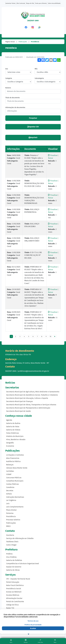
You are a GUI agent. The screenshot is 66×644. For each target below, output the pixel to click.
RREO (8, 526)
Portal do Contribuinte (15, 602)
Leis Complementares (15, 507)
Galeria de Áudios (13, 423)
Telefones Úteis (12, 542)
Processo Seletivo (13, 520)
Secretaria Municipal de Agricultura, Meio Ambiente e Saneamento (33, 392)
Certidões (10, 471)
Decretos (10, 491)
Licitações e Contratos (15, 455)
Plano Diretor (11, 510)
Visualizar (53, 155)
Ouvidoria (10, 535)
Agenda (9, 420)
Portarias (10, 513)
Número (8, 88)
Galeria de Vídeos (13, 430)
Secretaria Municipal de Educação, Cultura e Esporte (27, 398)
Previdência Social (14, 589)
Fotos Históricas (13, 433)
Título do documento (13, 98)
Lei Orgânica (11, 500)
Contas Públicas (12, 484)
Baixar (51, 158)
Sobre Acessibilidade (54, 3)
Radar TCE (10, 608)
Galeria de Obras (13, 570)
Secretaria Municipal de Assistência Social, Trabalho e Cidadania (32, 395)
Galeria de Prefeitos (14, 560)
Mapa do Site (30, 3)
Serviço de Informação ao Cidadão (20, 538)
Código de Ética (12, 605)
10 (50, 337)
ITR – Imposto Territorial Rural (18, 579)
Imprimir (33, 137)
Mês (36, 69)
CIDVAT (9, 474)
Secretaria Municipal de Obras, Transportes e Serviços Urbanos (31, 405)
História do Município (15, 436)
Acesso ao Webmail (14, 592)
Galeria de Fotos (13, 427)
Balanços (10, 465)
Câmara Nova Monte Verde (17, 468)
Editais (9, 494)
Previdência (35, 42)
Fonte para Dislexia (41, 3)
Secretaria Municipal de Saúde (18, 411)
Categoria (9, 78)
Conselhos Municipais (15, 481)
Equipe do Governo (14, 567)
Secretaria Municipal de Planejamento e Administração (28, 408)
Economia (10, 446)
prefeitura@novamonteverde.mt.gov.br (34, 371)
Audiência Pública (13, 461)
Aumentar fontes (11, 3)
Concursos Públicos (14, 478)
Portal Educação (13, 582)
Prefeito (9, 554)
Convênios (10, 487)
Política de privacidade (33, 625)
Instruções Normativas (15, 497)
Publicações (23, 42)
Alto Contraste (21, 3)
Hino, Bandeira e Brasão (16, 439)
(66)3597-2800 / (12, 371)
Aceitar (33, 628)
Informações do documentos (15, 107)
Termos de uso (33, 621)
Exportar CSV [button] (33, 127)
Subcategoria (39, 78)
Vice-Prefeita (11, 557)
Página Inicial (10, 42)
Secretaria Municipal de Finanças (19, 401)
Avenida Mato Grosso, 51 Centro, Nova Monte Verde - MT (27, 363)
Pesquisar (33, 118)
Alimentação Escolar (14, 598)
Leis (8, 504)
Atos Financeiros (13, 458)
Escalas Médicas (13, 595)
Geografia (10, 443)
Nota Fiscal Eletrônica (15, 585)
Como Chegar (11, 545)
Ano (7, 69)
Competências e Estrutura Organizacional (23, 563)
